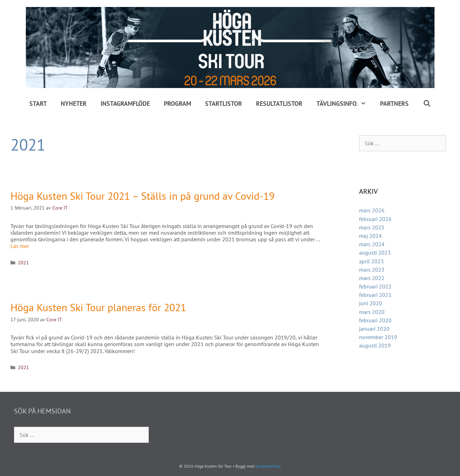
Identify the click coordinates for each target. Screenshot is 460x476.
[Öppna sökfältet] (427, 104)
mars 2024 (372, 244)
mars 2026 (372, 210)
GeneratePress (268, 466)
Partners (394, 104)
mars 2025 (372, 227)
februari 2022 (375, 286)
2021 (23, 263)
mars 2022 (372, 278)
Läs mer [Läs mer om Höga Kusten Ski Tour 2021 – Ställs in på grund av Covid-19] (20, 246)
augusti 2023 (375, 252)
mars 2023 (372, 270)
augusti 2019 (375, 345)
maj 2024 (370, 236)
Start (38, 104)
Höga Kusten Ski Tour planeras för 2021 (98, 307)
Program (177, 104)
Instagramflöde (125, 104)
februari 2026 (375, 219)
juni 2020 (371, 303)
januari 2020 (374, 329)
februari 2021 (375, 295)
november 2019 (378, 337)
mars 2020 (372, 312)
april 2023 (371, 261)
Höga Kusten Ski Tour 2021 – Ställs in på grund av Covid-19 (143, 196)
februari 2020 (375, 320)
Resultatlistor (279, 104)
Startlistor (224, 104)
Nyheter (74, 104)
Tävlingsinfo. (345, 104)
